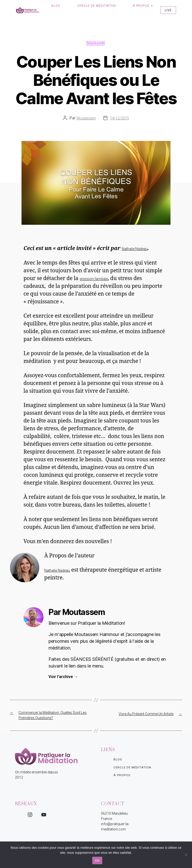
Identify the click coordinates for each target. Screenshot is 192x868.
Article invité (96, 43)
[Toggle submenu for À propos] (151, 6)
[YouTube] (44, 815)
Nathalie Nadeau (135, 250)
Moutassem (86, 119)
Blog (56, 6)
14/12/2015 (119, 119)
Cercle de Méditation (96, 6)
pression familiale (94, 279)
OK (97, 861)
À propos (141, 6)
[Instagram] (30, 815)
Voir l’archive (63, 677)
